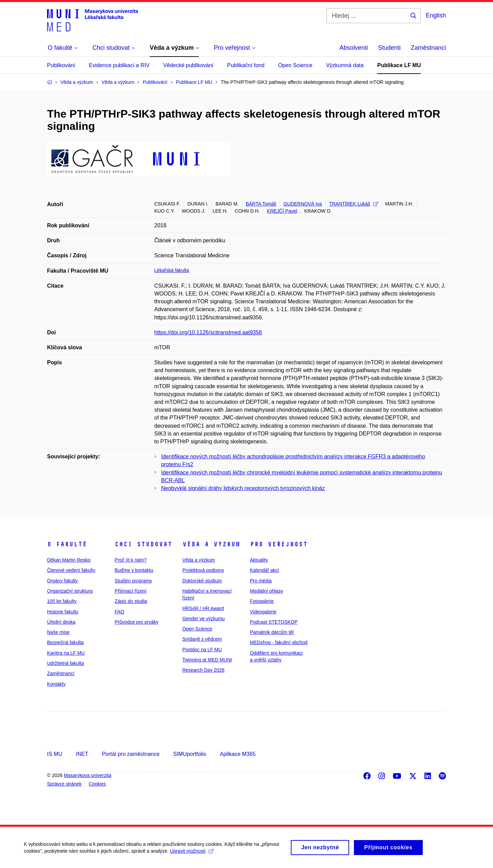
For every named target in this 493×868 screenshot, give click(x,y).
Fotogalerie (262, 601)
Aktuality (259, 560)
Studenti (389, 48)
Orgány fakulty (62, 581)
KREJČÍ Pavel (282, 211)
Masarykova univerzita (87, 775)
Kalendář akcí (265, 570)
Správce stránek (64, 784)
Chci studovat (143, 544)
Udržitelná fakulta (65, 663)
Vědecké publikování (189, 65)
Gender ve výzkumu (204, 619)
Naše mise (58, 632)
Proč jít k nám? (130, 560)
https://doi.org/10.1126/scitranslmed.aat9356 (208, 332)
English (436, 15)
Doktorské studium (202, 581)
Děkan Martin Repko (69, 560)
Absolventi (354, 48)
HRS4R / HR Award (203, 608)
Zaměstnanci (428, 48)
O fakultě (67, 544)
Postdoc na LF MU (202, 650)
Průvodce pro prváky (136, 622)
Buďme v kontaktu (134, 570)
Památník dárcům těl (272, 632)
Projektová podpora (203, 570)
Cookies (97, 784)
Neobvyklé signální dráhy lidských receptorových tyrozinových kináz (243, 488)
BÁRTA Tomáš (261, 204)
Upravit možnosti (191, 854)
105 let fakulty (62, 601)
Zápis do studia (131, 601)
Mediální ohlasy (266, 591)
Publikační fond (246, 65)
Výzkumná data (345, 65)
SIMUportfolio (190, 754)
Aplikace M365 (238, 754)
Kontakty (56, 684)
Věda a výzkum (211, 544)
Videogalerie (263, 612)
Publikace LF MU (399, 65)
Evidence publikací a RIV (119, 65)
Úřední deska (61, 622)
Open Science (295, 65)
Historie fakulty (63, 612)
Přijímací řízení (130, 591)
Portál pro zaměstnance (131, 754)
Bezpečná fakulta (65, 642)
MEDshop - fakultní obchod (279, 642)
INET (82, 754)
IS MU (55, 754)
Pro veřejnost (279, 544)
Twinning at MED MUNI (207, 660)
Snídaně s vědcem (202, 639)
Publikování (61, 65)
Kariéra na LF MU (66, 653)
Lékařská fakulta (172, 270)
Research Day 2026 (204, 670)
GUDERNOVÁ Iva (303, 204)
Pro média (261, 581)
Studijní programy (133, 581)
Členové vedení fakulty (71, 570)
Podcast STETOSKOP (274, 622)
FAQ (119, 612)
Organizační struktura (70, 591)
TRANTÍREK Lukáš (354, 204)
